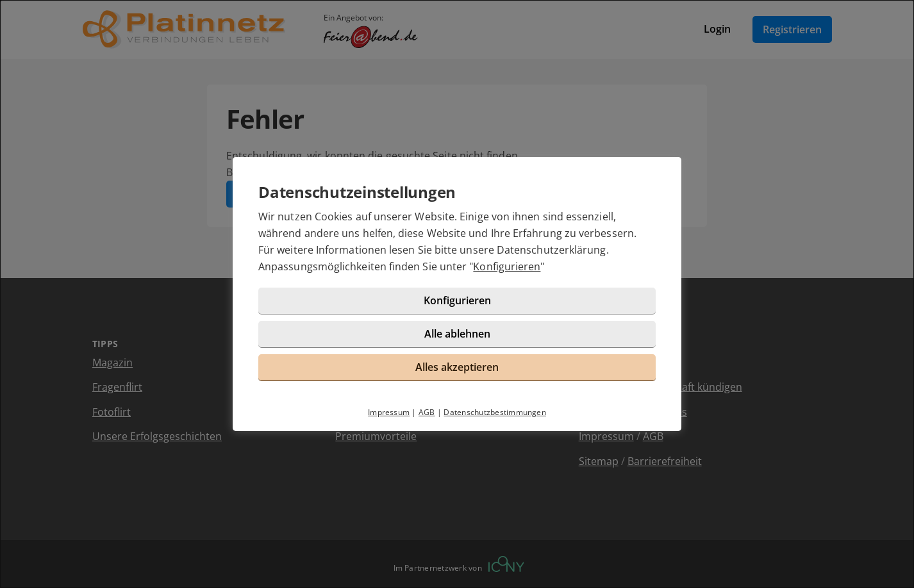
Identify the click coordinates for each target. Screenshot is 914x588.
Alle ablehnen (457, 334)
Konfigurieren (507, 266)
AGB (427, 412)
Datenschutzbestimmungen (495, 412)
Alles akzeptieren (457, 367)
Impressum (389, 412)
